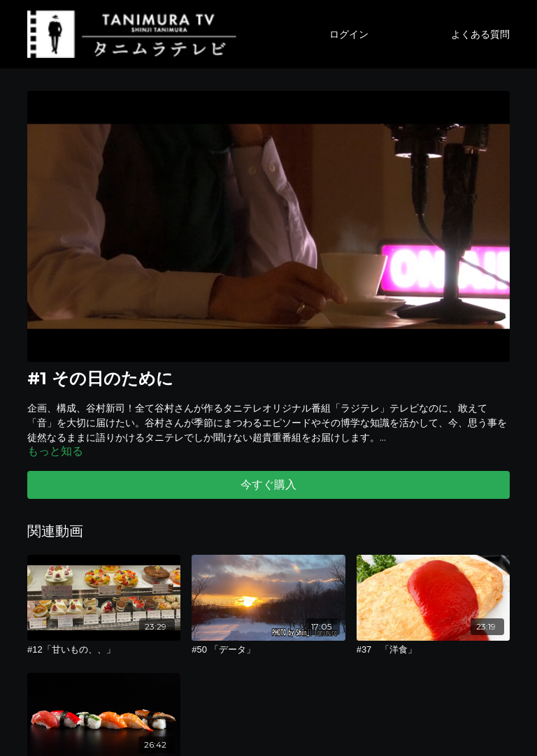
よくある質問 (480, 34)
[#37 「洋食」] (433, 650)
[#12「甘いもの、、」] (104, 650)
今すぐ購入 (268, 485)
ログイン (349, 34)
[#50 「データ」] (268, 650)
